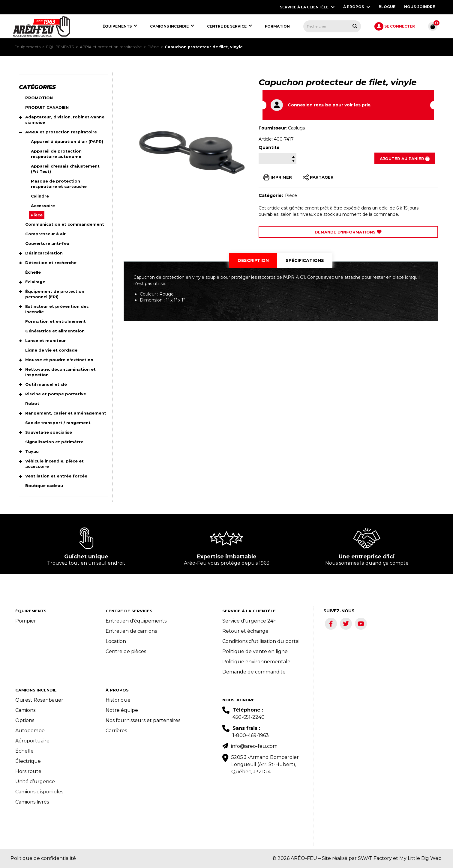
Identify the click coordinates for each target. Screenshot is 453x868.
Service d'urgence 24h (249, 621)
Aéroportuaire (32, 741)
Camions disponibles (39, 792)
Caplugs (296, 128)
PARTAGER (318, 177)
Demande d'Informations (348, 232)
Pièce (153, 47)
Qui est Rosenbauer (39, 700)
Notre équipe (122, 710)
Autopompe (30, 731)
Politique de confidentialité (43, 858)
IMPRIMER (278, 177)
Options (25, 720)
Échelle (24, 751)
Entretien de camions (131, 631)
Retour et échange (245, 631)
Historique (118, 700)
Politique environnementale (256, 662)
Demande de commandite (254, 672)
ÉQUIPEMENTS (60, 47)
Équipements (27, 47)
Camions (25, 710)
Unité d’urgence (35, 782)
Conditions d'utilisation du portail (262, 641)
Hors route (28, 771)
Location (116, 641)
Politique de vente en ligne (255, 651)
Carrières (116, 731)
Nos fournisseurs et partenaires (143, 720)
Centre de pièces (126, 651)
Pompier (26, 621)
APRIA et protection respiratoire (111, 47)
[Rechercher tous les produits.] (355, 26)
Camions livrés (32, 802)
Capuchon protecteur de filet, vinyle (204, 47)
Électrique (28, 761)
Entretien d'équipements (136, 621)
